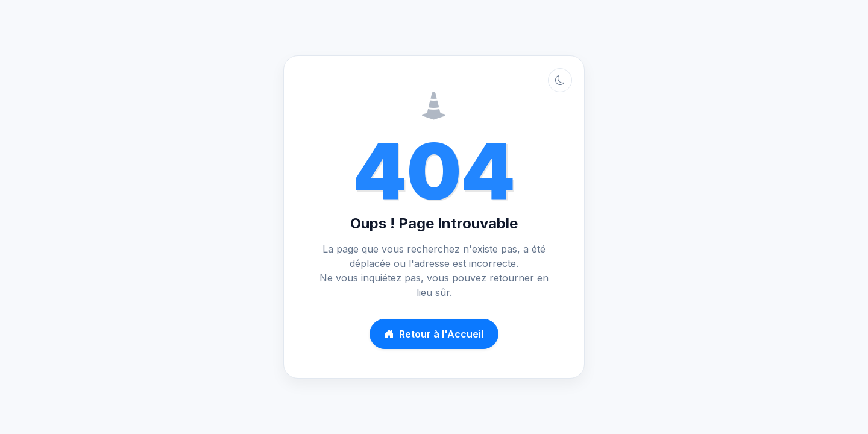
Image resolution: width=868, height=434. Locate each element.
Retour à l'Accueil (434, 334)
